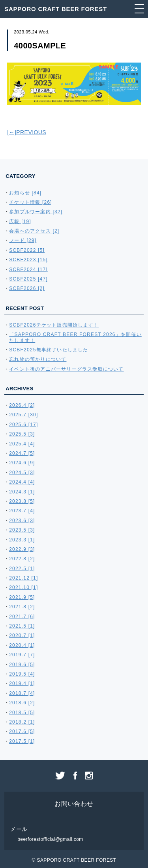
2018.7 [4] (22, 693)
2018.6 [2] (22, 703)
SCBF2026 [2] (27, 288)
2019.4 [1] (22, 683)
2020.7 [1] (22, 635)
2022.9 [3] (22, 549)
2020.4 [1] (22, 645)
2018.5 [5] (22, 713)
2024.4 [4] (22, 482)
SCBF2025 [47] (28, 279)
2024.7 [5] (22, 453)
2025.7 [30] (23, 415)
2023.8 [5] (22, 501)
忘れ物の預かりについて (38, 359)
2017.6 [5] (22, 731)
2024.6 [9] (22, 463)
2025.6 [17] (23, 425)
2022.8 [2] (22, 559)
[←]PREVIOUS (27, 132)
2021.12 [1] (23, 578)
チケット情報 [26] (31, 202)
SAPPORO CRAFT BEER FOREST (56, 9)
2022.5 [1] (22, 569)
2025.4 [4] (22, 444)
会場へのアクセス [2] (34, 231)
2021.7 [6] (22, 617)
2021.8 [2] (22, 607)
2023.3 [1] (22, 540)
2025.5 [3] (22, 434)
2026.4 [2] (22, 405)
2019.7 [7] (22, 655)
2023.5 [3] (22, 530)
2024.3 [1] (22, 492)
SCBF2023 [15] (28, 260)
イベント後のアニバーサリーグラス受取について (66, 369)
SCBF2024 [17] (28, 270)
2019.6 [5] (22, 665)
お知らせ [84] (25, 193)
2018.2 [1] (22, 722)
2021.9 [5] (22, 597)
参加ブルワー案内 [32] (36, 212)
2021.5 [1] (22, 626)
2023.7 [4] (22, 511)
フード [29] (23, 240)
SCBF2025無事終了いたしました (49, 350)
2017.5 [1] (22, 741)
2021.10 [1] (23, 587)
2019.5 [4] (22, 674)
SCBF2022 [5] (27, 250)
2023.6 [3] (22, 521)
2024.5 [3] (22, 473)
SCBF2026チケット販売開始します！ (54, 325)
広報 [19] (20, 222)
